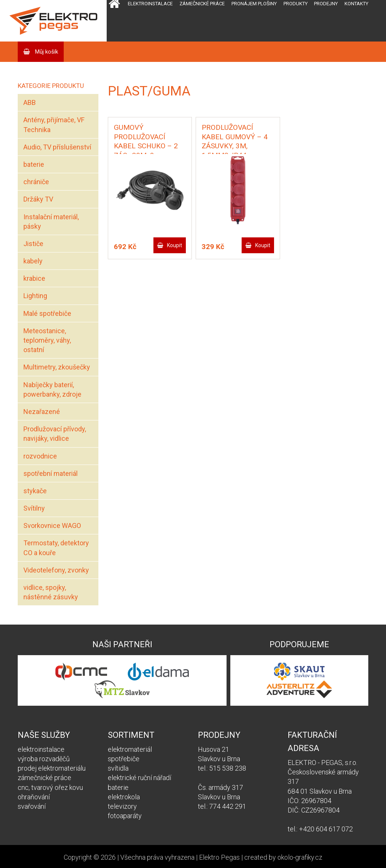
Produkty (296, 4)
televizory (122, 806)
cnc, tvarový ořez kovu (50, 787)
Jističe (33, 244)
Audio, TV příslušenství (57, 147)
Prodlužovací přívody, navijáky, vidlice (55, 434)
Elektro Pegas (219, 857)
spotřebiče (124, 759)
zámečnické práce (44, 778)
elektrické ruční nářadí (139, 778)
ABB (30, 102)
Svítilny (34, 508)
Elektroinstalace (150, 4)
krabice (34, 278)
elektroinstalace (41, 749)
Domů (114, 21)
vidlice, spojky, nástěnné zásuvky (51, 592)
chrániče (36, 182)
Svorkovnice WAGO (52, 526)
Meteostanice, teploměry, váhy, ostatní (47, 340)
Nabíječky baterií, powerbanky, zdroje (52, 389)
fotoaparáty (125, 816)
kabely (33, 261)
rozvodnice (40, 456)
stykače (35, 491)
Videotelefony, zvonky (56, 570)
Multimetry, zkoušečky (57, 367)
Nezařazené (42, 412)
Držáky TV (38, 199)
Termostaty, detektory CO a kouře (56, 548)
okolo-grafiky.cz (300, 857)
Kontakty (356, 4)
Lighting (35, 296)
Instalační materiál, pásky (51, 222)
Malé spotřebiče (47, 313)
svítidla (118, 768)
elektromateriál (130, 749)
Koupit (175, 245)
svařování (32, 806)
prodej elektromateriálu (52, 768)
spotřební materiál (51, 473)
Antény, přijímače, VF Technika (54, 125)
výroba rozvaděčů (44, 759)
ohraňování (34, 797)
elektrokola (124, 797)
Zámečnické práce (202, 4)
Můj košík (46, 52)
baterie (34, 164)
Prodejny (326, 4)
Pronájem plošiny (254, 4)
